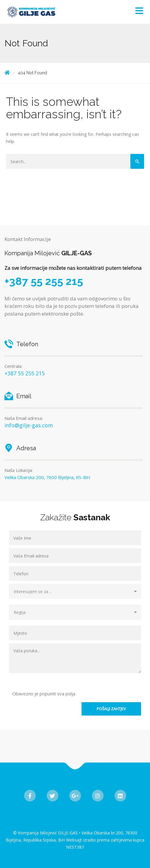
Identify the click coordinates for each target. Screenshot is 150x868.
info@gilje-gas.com (29, 425)
